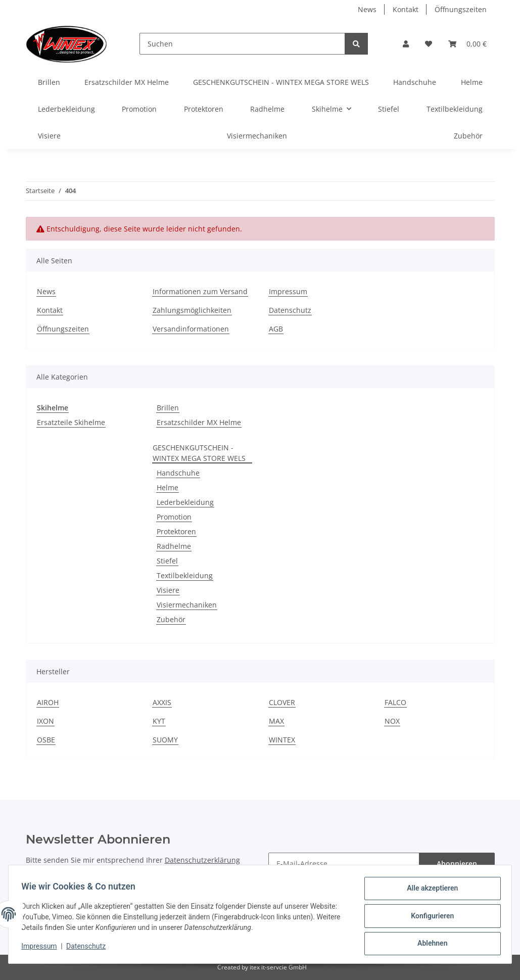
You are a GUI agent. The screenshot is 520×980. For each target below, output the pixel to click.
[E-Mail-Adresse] (344, 864)
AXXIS (162, 702)
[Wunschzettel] (429, 44)
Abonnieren (457, 864)
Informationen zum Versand (200, 291)
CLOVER (282, 702)
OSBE (46, 740)
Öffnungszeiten (461, 9)
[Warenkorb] (467, 44)
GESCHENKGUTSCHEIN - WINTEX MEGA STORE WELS (199, 453)
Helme (168, 487)
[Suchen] (242, 44)
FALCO (395, 702)
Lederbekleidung (185, 502)
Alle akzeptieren (429, 892)
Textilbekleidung (185, 575)
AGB (276, 329)
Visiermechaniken (187, 605)
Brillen (168, 408)
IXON (45, 721)
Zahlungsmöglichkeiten (192, 310)
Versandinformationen (191, 329)
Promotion (174, 517)
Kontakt (406, 9)
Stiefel (167, 561)
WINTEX (282, 740)
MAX (276, 721)
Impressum (288, 291)
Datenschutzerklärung (202, 860)
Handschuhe (178, 473)
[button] (406, 44)
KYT (159, 721)
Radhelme (174, 546)
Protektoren (176, 531)
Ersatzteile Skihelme (71, 422)
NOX (392, 721)
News (367, 9)
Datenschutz (290, 310)
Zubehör (171, 619)
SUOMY (165, 740)
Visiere (168, 590)
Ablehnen (429, 944)
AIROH (48, 702)
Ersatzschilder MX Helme (199, 422)
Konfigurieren (429, 918)
